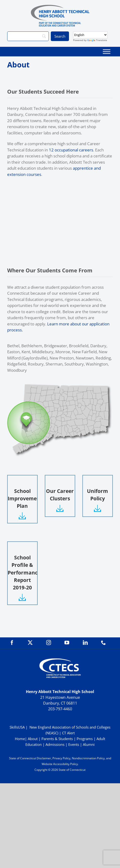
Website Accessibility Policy (60, 764)
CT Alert (68, 733)
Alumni (89, 744)
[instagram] (49, 643)
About (33, 739)
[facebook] (12, 643)
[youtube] (67, 643)
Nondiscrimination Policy (88, 758)
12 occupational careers (71, 150)
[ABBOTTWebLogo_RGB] (60, 7)
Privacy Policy (61, 758)
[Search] (28, 36)
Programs (85, 739)
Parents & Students (57, 739)
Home (20, 739)
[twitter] (30, 643)
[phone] (103, 643)
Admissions (55, 744)
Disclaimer (44, 758)
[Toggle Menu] (107, 51)
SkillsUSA (18, 727)
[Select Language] (90, 35)
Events (74, 744)
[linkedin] (85, 643)
